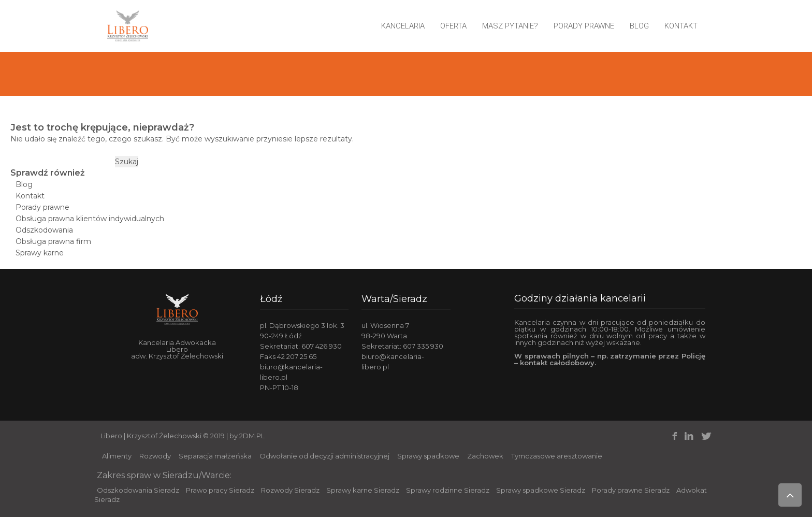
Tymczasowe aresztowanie (557, 456)
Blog (639, 26)
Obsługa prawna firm (53, 241)
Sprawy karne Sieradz (363, 490)
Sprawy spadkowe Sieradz (541, 490)
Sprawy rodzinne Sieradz (448, 490)
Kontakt (681, 26)
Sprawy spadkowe (428, 456)
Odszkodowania (44, 230)
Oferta (453, 26)
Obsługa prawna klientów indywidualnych (90, 219)
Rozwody (155, 456)
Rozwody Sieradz (290, 490)
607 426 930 (322, 346)
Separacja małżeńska (215, 456)
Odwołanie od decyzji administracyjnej (324, 456)
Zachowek (485, 456)
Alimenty (117, 456)
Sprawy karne (40, 253)
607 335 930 (423, 346)
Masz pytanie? (510, 26)
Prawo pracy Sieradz (220, 490)
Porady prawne (584, 26)
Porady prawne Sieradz (631, 490)
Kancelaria (403, 26)
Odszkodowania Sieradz (138, 490)
